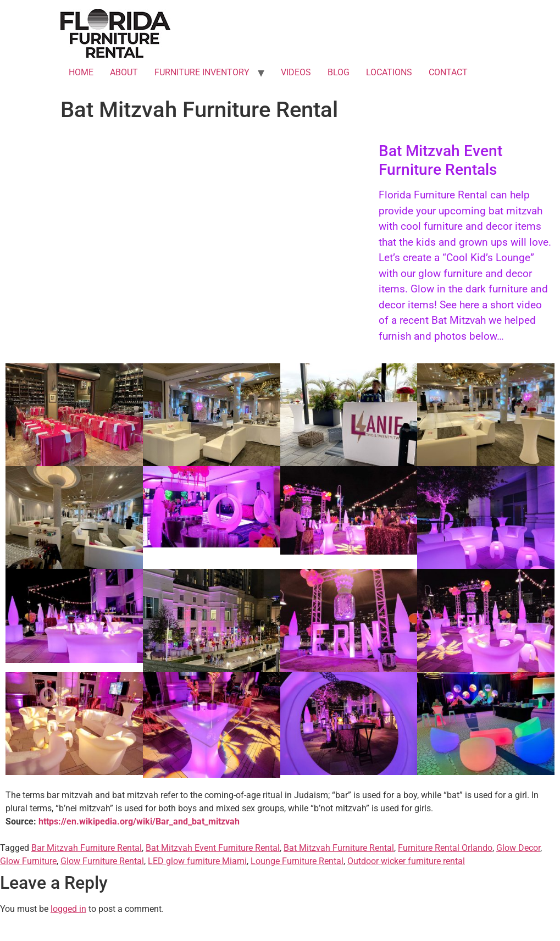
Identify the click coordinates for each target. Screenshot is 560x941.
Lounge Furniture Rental (297, 861)
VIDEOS (296, 72)
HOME (81, 72)
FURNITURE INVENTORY (202, 72)
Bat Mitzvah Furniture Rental (339, 848)
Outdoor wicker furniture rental (406, 861)
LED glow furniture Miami (197, 861)
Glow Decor (518, 848)
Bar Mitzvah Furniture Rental (87, 848)
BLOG (339, 72)
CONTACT (448, 72)
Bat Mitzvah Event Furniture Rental (213, 848)
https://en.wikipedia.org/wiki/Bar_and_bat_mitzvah (139, 821)
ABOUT (124, 72)
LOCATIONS (389, 72)
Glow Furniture (28, 861)
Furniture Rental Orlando (445, 848)
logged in (68, 909)
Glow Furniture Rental (102, 861)
